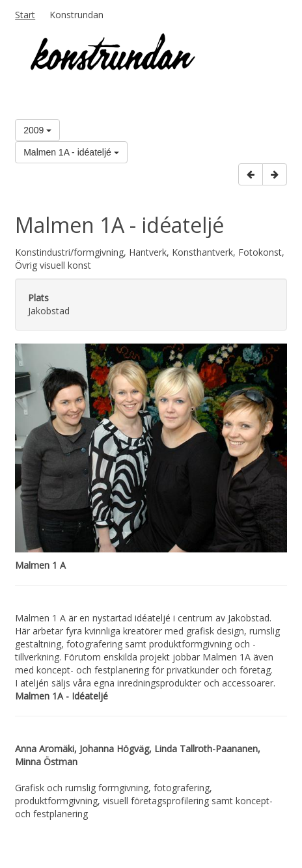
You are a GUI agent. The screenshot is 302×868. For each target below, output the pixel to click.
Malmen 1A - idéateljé (71, 152)
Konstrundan (76, 15)
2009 (37, 130)
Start (25, 15)
